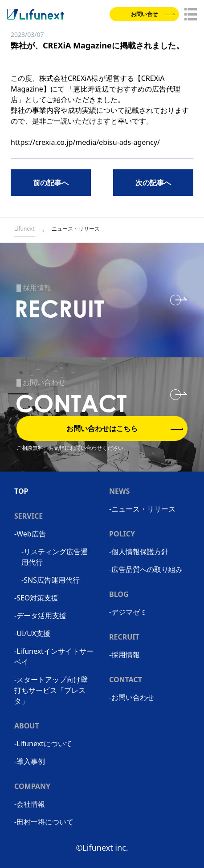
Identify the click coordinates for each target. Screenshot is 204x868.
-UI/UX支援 (32, 633)
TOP (21, 491)
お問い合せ (153, 14)
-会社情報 (30, 804)
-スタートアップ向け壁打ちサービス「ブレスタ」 (51, 690)
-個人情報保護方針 (139, 552)
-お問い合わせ (132, 697)
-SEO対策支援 (36, 598)
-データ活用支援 (40, 616)
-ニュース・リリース (142, 509)
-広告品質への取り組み (146, 569)
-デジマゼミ (128, 612)
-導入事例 (30, 761)
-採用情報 (124, 655)
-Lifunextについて (43, 744)
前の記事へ (51, 183)
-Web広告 (30, 534)
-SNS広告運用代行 (51, 580)
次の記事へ (153, 183)
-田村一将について (44, 822)
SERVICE (29, 516)
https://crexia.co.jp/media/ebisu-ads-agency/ (85, 142)
